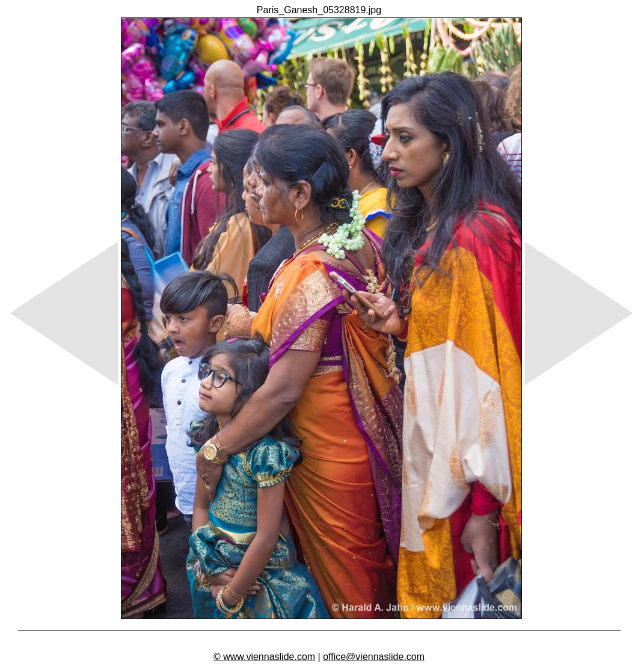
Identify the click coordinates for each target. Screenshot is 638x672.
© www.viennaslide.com (264, 657)
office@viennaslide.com (374, 657)
